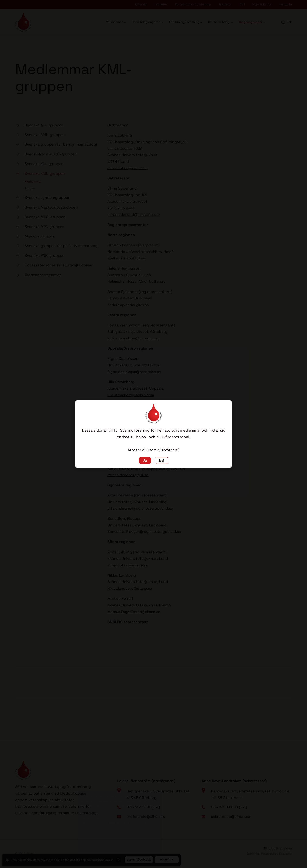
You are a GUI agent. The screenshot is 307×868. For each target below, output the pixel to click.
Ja (145, 460)
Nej (162, 460)
